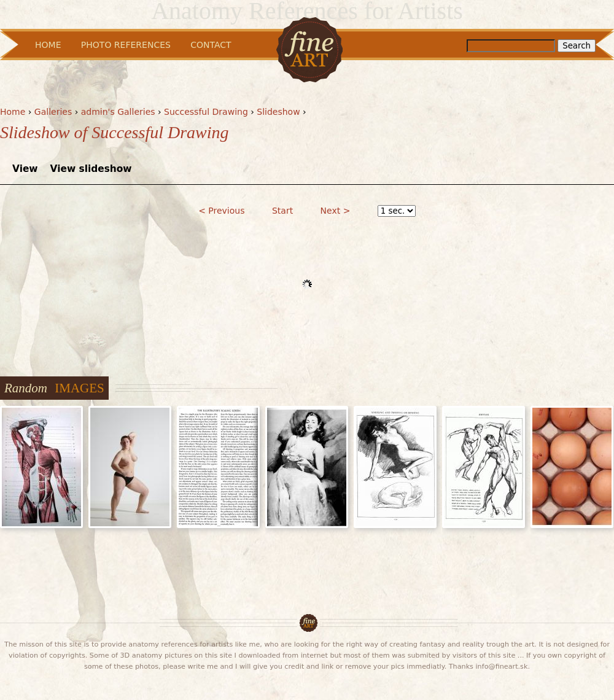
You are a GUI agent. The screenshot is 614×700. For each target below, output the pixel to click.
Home (13, 112)
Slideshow (278, 112)
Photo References (126, 45)
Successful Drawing (206, 112)
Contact (211, 45)
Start (282, 211)
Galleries (53, 112)
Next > (336, 211)
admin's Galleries (118, 112)
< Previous (221, 211)
